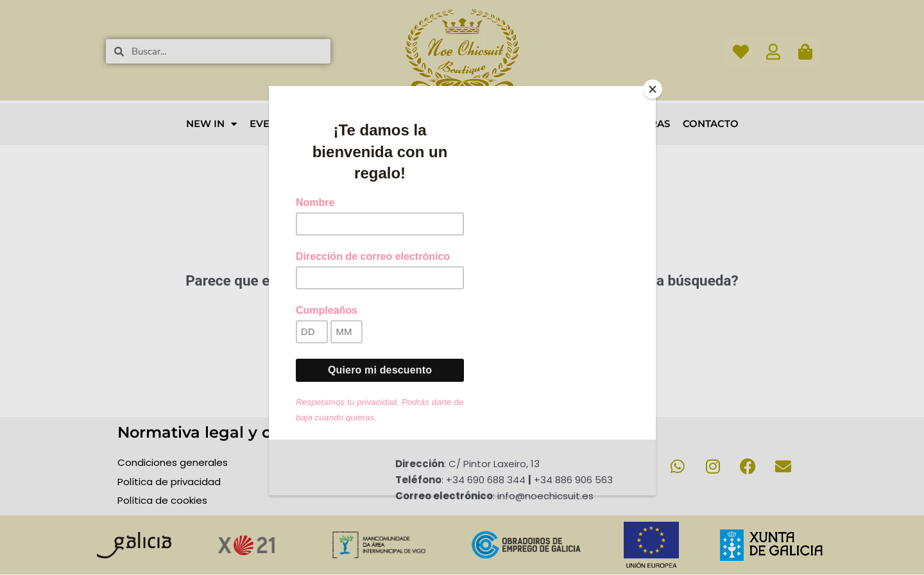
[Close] (653, 89)
